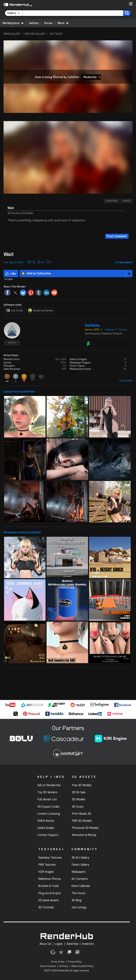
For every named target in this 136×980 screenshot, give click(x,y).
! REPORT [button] (127, 201)
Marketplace (13, 23)
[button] (131, 4)
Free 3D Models (82, 785)
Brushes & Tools (49, 886)
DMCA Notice (46, 821)
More (63, 23)
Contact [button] (123, 330)
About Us (45, 944)
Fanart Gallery (80, 865)
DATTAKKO (56, 34)
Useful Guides (46, 828)
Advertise (72, 944)
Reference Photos (50, 879)
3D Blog (77, 900)
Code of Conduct (48, 966)
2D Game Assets (49, 900)
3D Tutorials (46, 907)
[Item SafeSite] (91, 77)
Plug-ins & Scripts (50, 893)
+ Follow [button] (109, 330)
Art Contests (80, 879)
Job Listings (79, 907)
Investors (88, 944)
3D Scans (78, 807)
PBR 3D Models (82, 821)
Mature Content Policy (82, 966)
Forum (48, 23)
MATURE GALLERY (35, 34)
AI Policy (64, 966)
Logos (59, 944)
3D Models (79, 799)
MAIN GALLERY (12, 34)
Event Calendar (81, 886)
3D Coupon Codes (48, 807)
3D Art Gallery (80, 858)
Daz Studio (15, 310)
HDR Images (46, 872)
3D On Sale (79, 792)
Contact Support (48, 835)
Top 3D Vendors (47, 792)
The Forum (78, 893)
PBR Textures (47, 865)
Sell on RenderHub (49, 785)
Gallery (34, 23)
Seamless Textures (50, 858)
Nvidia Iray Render (41, 310)
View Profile (126, 381)
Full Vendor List (47, 799)
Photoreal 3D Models (85, 828)
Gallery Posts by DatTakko (19, 392)
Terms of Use (57, 962)
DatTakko (92, 325)
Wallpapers (79, 872)
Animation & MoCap (84, 835)
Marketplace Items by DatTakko (22, 532)
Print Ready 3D (82, 814)
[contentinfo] (15, 13)
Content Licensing (49, 814)
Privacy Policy (75, 962)
